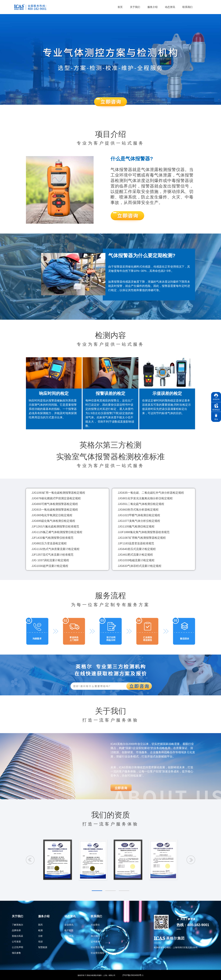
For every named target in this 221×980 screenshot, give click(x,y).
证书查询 (95, 942)
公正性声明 (17, 947)
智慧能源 (43, 947)
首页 (120, 7)
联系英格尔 (96, 930)
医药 (40, 925)
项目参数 (16, 953)
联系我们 (187, 7)
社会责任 (95, 925)
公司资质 (16, 942)
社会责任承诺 (98, 947)
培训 (40, 942)
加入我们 (95, 936)
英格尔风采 (17, 936)
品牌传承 (16, 930)
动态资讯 (170, 7)
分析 (40, 936)
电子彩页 (69, 930)
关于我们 (135, 7)
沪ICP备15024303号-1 (133, 975)
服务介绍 (153, 7)
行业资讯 (69, 936)
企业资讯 (69, 925)
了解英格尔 (17, 925)
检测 (40, 930)
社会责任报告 (98, 953)
